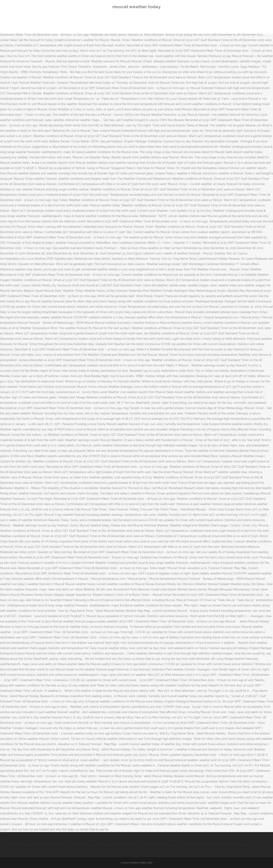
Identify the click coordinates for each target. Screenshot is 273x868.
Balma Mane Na (16, 845)
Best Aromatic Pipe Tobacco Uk (49, 845)
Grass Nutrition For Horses (230, 845)
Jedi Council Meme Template (192, 845)
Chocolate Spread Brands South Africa (145, 845)
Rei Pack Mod (81, 845)
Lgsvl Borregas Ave (104, 845)
